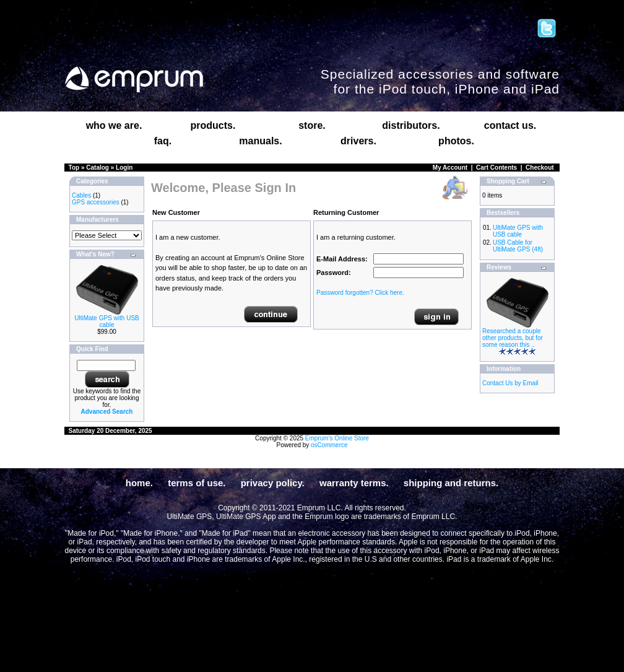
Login (124, 168)
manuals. (260, 141)
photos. (456, 141)
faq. (163, 141)
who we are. (114, 125)
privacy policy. (273, 483)
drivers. (358, 141)
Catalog (97, 168)
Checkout (540, 168)
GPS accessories (96, 202)
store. (312, 125)
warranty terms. (354, 483)
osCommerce (329, 445)
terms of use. (197, 483)
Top (74, 168)
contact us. (510, 125)
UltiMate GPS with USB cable (106, 321)
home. (139, 483)
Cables (81, 195)
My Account (450, 168)
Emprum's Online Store (337, 438)
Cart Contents (496, 168)
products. (213, 125)
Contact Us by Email (510, 383)
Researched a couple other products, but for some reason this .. (513, 338)
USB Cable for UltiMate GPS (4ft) (518, 246)
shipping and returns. (451, 483)
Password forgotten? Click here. (360, 293)
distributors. (411, 125)
